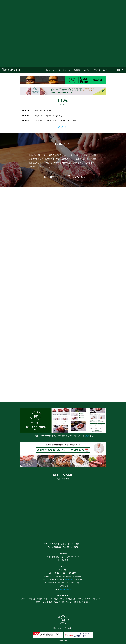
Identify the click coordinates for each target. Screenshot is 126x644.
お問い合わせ (56, 628)
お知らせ (48, 70)
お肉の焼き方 (87, 70)
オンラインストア (108, 70)
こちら (87, 436)
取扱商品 (77, 70)
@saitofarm (68, 580)
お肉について (67, 70)
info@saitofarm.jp (66, 589)
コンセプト (57, 70)
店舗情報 (97, 70)
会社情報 (68, 628)
